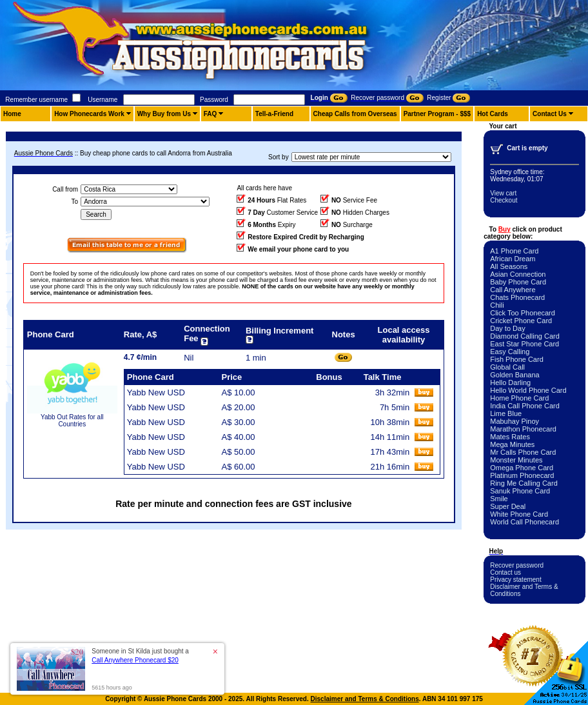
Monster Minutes (516, 460)
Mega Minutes (512, 444)
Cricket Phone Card (521, 321)
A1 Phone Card (514, 251)
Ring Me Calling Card (524, 483)
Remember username (36, 100)
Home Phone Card (519, 398)
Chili (497, 305)
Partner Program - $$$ (437, 114)
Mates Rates (510, 437)
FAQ (211, 114)
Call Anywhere (513, 290)
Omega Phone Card (522, 468)
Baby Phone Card (518, 282)
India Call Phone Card (525, 406)
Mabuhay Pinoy (514, 421)
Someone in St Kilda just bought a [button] (140, 656)
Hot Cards (493, 114)
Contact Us (550, 114)
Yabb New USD (156, 392)
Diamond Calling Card (525, 336)
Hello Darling (510, 382)
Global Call (507, 367)
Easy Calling (510, 352)
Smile (499, 499)
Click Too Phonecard (523, 313)
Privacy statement (515, 580)
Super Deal (508, 506)
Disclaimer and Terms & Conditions (365, 699)
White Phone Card (519, 514)
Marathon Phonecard (523, 429)
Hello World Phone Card (528, 390)
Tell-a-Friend (274, 114)
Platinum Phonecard (522, 475)
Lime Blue (506, 413)
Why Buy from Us (164, 114)
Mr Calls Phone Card (523, 452)
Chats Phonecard (517, 297)
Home (12, 114)
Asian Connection (518, 274)
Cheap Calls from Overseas (355, 114)
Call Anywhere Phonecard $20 (135, 660)
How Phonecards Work (89, 114)
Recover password (517, 565)
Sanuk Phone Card (520, 491)
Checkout (504, 200)
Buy (505, 229)
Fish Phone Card (517, 359)
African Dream (513, 259)
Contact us (505, 572)
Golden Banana (514, 375)
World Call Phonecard (524, 522)
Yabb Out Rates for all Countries (72, 421)
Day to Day (507, 328)
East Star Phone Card (524, 344)
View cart (503, 193)
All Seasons (509, 266)
